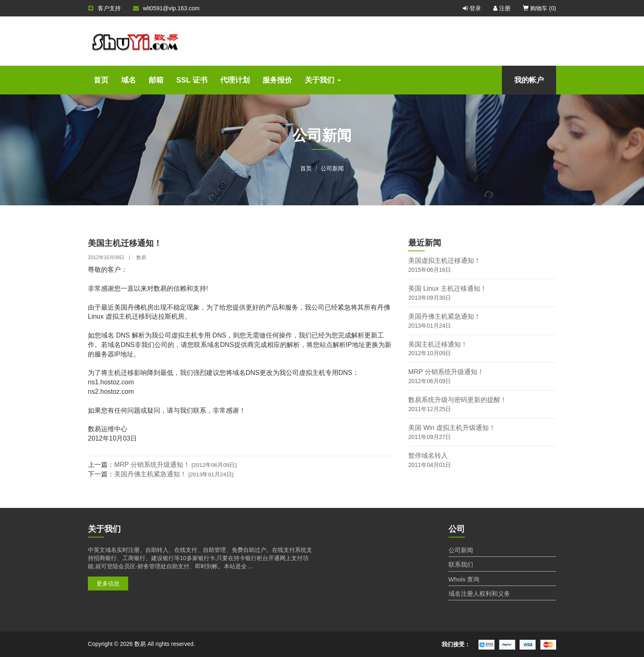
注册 (502, 8)
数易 (141, 257)
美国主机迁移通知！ (438, 344)
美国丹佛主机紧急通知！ (174, 474)
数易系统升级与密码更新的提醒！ (458, 400)
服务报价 (277, 80)
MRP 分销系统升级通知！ (175, 465)
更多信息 (108, 583)
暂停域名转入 (428, 456)
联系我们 (461, 564)
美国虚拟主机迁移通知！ (444, 261)
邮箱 (156, 80)
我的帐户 (529, 80)
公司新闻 (332, 168)
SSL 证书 (192, 80)
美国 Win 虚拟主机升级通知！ (452, 428)
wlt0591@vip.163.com (166, 8)
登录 (472, 8)
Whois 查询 (464, 579)
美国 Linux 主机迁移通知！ (447, 288)
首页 (101, 80)
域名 (129, 80)
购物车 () (539, 8)
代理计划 (235, 80)
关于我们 (323, 80)
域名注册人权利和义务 (479, 594)
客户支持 (104, 8)
